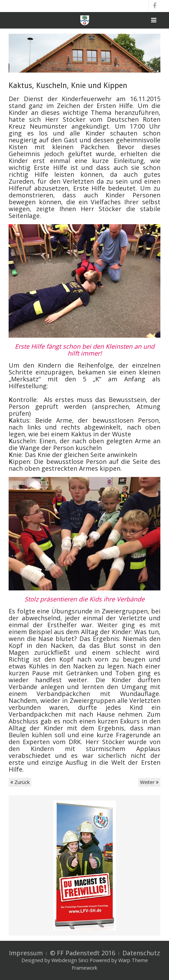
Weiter (149, 782)
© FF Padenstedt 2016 (83, 953)
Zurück (20, 782)
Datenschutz (141, 953)
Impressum (26, 953)
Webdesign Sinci (70, 960)
